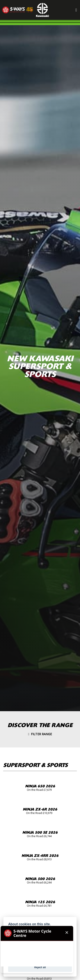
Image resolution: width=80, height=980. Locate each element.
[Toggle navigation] (76, 10)
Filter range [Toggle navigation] (40, 734)
